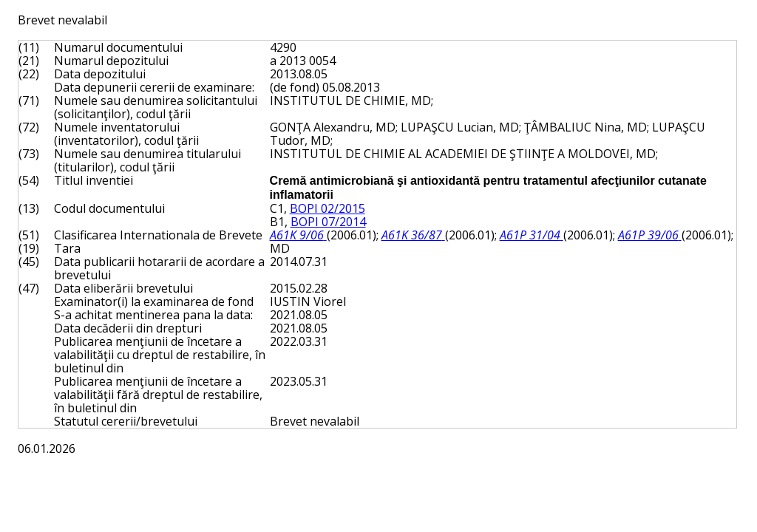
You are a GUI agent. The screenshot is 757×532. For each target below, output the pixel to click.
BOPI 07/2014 (328, 222)
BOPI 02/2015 (327, 208)
